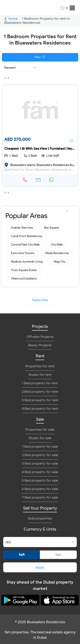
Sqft (22, 555)
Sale (40, 419)
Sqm (58, 555)
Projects (40, 326)
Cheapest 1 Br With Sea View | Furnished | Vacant (41, 149)
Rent (40, 356)
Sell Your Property (40, 508)
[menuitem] (70, 6)
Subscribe (40, 300)
